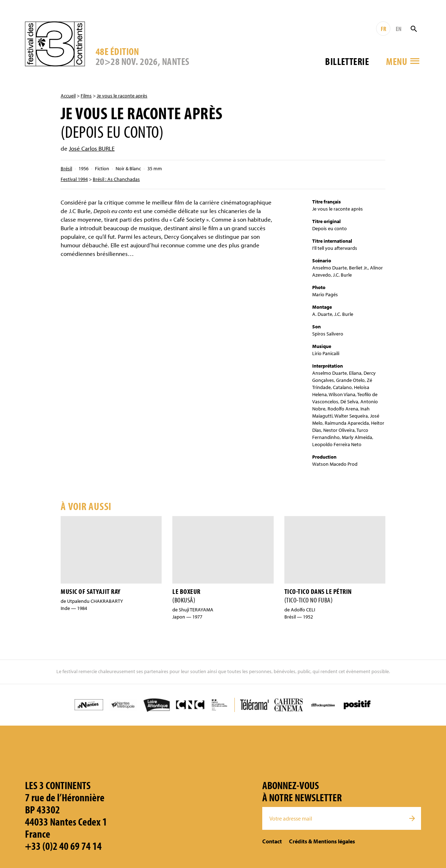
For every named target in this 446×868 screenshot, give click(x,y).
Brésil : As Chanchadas (116, 179)
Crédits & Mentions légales (322, 841)
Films (86, 96)
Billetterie (347, 61)
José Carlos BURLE (92, 148)
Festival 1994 (74, 179)
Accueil (68, 96)
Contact (272, 841)
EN (399, 29)
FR (383, 29)
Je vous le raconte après (122, 96)
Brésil (66, 168)
